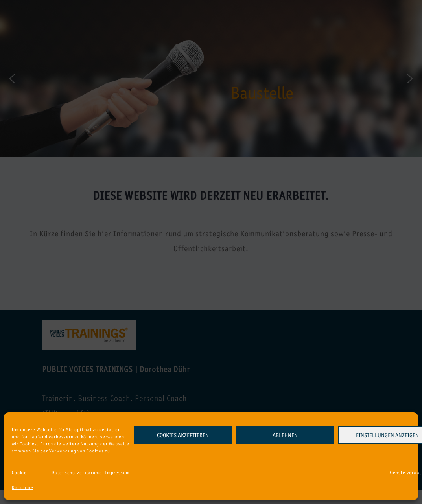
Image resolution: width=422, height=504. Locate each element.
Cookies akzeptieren (183, 435)
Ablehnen (285, 435)
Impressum (117, 473)
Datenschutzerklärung (76, 473)
